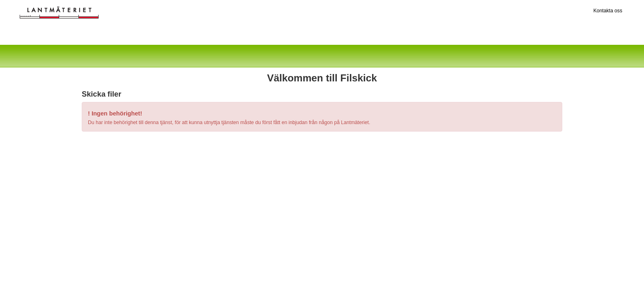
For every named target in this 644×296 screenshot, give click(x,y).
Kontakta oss (608, 11)
